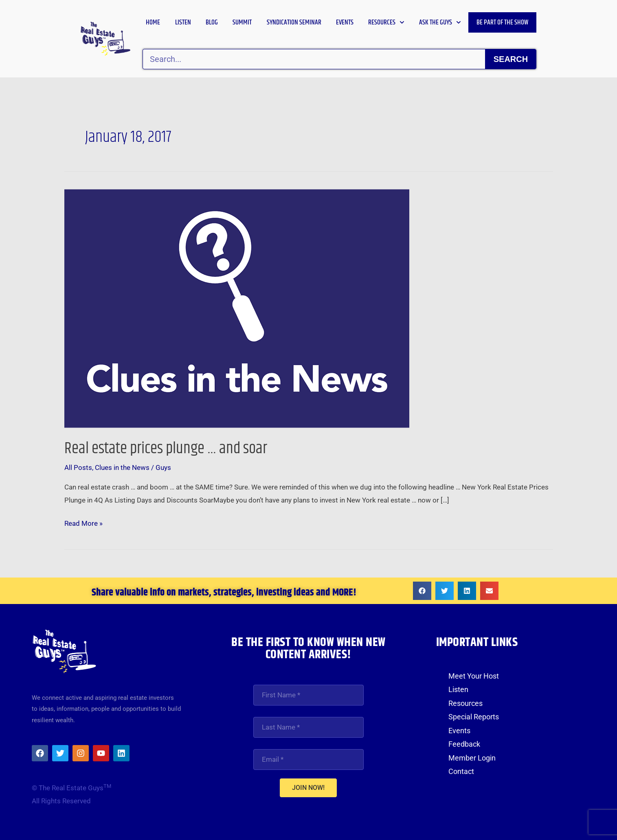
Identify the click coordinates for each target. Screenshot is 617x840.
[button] (422, 591)
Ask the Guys (440, 22)
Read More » (83, 522)
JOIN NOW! (308, 789)
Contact (461, 771)
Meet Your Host (474, 676)
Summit (242, 22)
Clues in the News (122, 467)
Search (511, 59)
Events (345, 22)
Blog (212, 22)
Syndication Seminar (294, 22)
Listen (183, 22)
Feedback (464, 744)
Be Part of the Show (502, 22)
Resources (386, 22)
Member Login (472, 757)
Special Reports (474, 717)
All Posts (78, 467)
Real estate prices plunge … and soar (169, 449)
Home (153, 22)
